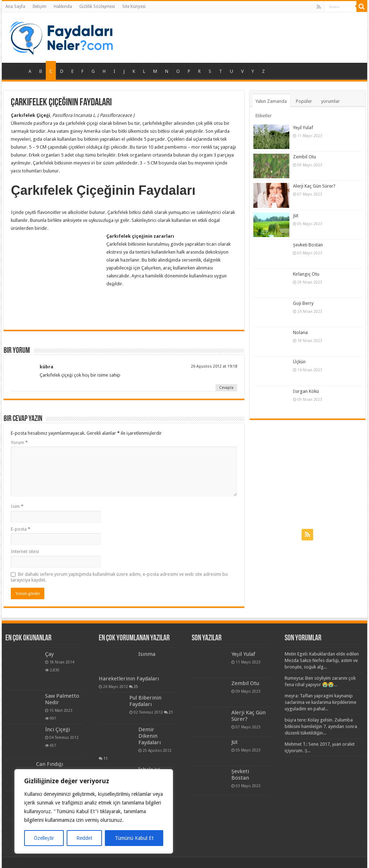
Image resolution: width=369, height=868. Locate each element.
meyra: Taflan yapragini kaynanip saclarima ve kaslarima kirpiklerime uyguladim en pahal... (321, 702)
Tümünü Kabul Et (134, 838)
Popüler (304, 101)
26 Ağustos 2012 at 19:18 (214, 366)
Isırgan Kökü (306, 391)
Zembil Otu (304, 157)
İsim (17, 506)
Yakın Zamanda (271, 101)
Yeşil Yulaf (303, 128)
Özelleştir (44, 838)
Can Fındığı (50, 764)
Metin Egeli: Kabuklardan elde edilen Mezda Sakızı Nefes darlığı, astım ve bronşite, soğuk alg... (322, 660)
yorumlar (330, 101)
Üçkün (299, 362)
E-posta (21, 529)
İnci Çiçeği (57, 729)
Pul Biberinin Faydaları (145, 701)
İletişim (39, 6)
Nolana (300, 332)
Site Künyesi (134, 6)
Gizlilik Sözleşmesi (97, 6)
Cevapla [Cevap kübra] (226, 388)
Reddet (84, 838)
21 (171, 712)
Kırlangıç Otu (306, 274)
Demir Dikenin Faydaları (150, 736)
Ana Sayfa (15, 6)
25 (136, 687)
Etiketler (264, 116)
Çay (49, 654)
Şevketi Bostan (308, 245)
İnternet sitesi (25, 551)
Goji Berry (303, 303)
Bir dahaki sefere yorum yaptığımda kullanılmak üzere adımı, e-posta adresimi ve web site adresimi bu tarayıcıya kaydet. (119, 577)
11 (106, 758)
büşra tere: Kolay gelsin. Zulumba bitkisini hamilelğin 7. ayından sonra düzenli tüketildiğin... (321, 726)
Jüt (296, 216)
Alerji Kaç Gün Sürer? (314, 186)
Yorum (19, 442)
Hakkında (63, 6)
